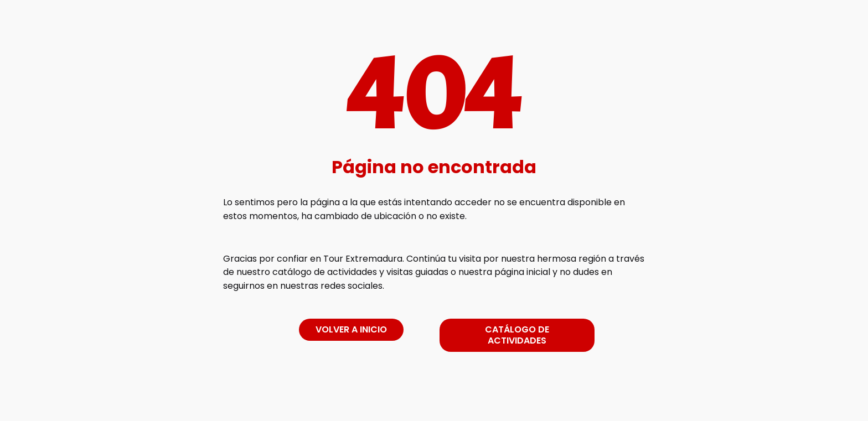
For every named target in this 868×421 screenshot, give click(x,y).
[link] (434, 401)
